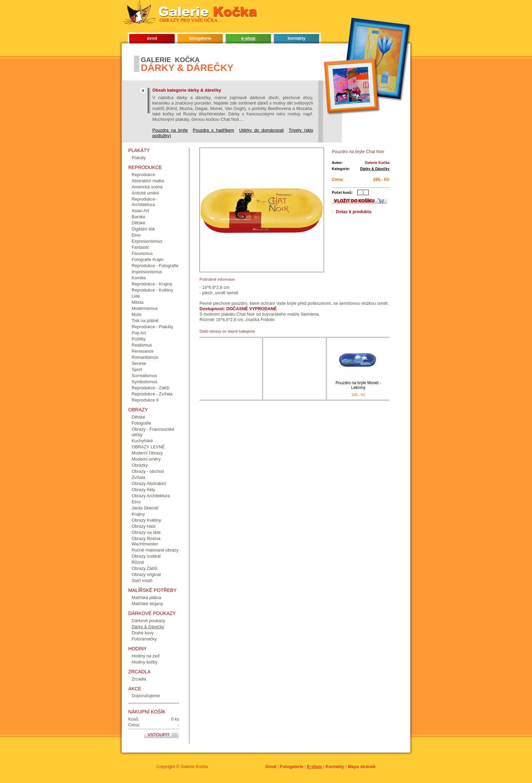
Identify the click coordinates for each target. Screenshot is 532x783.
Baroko (139, 217)
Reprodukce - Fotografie (155, 266)
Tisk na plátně (145, 321)
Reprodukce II (145, 400)
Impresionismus (147, 272)
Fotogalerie (292, 767)
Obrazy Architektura (151, 496)
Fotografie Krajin (148, 259)
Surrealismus (144, 376)
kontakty (297, 38)
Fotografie (141, 423)
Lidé (136, 296)
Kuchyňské (142, 441)
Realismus (142, 345)
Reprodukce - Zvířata (152, 394)
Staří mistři (142, 581)
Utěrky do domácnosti (261, 130)
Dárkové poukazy (148, 621)
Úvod (271, 767)
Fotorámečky (144, 639)
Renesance (143, 351)
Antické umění (145, 193)
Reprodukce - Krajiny (152, 284)
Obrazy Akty (143, 490)
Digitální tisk (143, 229)
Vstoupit (159, 735)
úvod (152, 38)
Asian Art (140, 211)
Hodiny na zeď (146, 656)
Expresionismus (147, 241)
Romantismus (145, 357)
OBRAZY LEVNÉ (148, 447)
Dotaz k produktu (354, 212)
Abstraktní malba (148, 181)
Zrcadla (139, 679)
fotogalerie (200, 38)
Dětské (138, 223)
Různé (138, 562)
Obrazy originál (146, 574)
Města (138, 302)
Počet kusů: (342, 192)
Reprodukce (143, 175)
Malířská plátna (146, 598)
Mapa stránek (362, 767)
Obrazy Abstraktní (149, 483)
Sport (137, 369)
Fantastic (140, 247)
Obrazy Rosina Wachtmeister (146, 541)
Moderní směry (146, 459)
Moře (137, 314)
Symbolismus (145, 382)
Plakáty (139, 158)
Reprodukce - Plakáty (152, 327)
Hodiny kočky (145, 662)
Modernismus (145, 308)
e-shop (248, 38)
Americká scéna (147, 187)
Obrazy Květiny (146, 520)
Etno (136, 235)
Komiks (139, 278)
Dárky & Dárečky (375, 169)
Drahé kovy (143, 633)
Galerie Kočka (194, 767)
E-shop (314, 767)
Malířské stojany (147, 604)
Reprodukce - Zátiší (151, 388)
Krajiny (138, 514)
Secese (139, 363)
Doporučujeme (146, 696)
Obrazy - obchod (148, 471)
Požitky (139, 339)
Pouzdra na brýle (170, 130)
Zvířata (138, 477)
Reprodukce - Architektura (145, 202)
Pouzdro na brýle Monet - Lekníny (358, 385)
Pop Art (139, 333)
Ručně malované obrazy (155, 550)
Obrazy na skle (146, 532)
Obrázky (140, 465)
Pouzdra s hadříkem (213, 130)
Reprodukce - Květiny (152, 290)
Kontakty (335, 767)
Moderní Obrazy (147, 453)
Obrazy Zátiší (145, 568)
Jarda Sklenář (145, 508)
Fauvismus (142, 253)
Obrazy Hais (144, 526)
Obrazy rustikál (146, 556)
